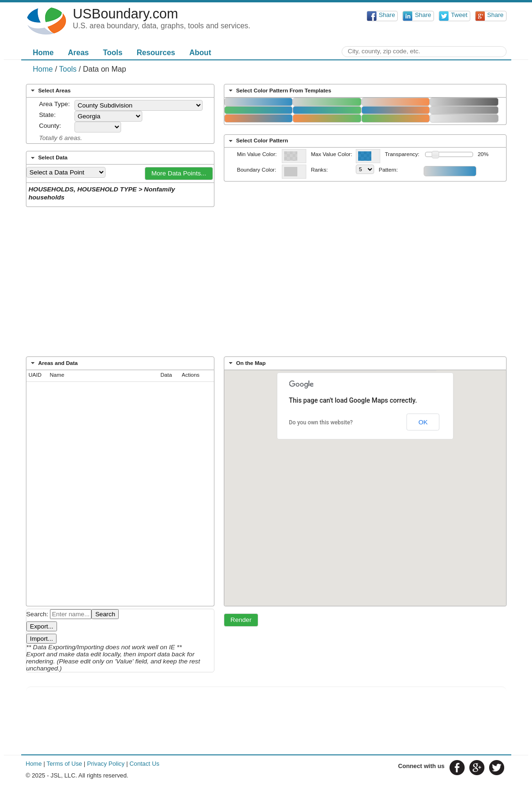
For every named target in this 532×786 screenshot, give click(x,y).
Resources (156, 53)
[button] (179, 174)
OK (423, 422)
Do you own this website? (321, 422)
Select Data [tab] (48, 158)
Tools (112, 53)
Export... (42, 626)
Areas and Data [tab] (53, 363)
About (200, 53)
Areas (78, 53)
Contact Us (144, 764)
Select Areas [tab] (50, 91)
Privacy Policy (106, 764)
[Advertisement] (266, 285)
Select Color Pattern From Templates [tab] (279, 91)
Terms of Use (64, 764)
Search (105, 614)
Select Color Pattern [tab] (257, 141)
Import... (42, 639)
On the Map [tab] (246, 363)
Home (43, 53)
